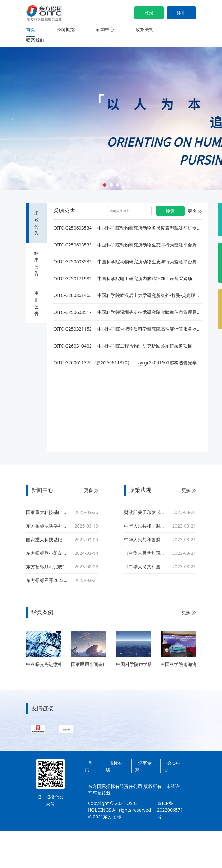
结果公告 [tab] (37, 263)
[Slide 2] (111, 185)
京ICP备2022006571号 (170, 810)
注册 (181, 13)
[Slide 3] (118, 185)
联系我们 (35, 40)
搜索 (170, 211)
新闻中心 (105, 29)
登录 (149, 13)
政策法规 (144, 29)
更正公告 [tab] (37, 303)
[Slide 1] (105, 185)
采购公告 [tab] (37, 223)
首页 (31, 29)
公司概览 (66, 29)
